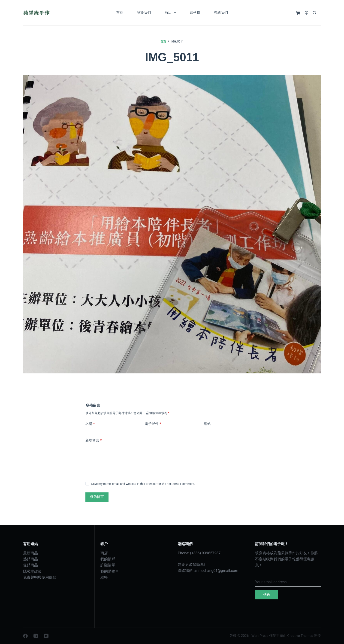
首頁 (120, 12)
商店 (171, 13)
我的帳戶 (108, 559)
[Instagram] (36, 636)
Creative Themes (300, 636)
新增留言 (94, 441)
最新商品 (30, 553)
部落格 (195, 12)
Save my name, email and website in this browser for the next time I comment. (143, 484)
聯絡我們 (221, 12)
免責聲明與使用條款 (40, 577)
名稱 (90, 424)
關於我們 (144, 12)
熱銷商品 (30, 559)
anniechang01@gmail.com (216, 571)
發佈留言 (97, 497)
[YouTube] (46, 636)
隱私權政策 (32, 571)
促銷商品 (30, 565)
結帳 (104, 577)
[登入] (306, 13)
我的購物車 (110, 571)
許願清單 (108, 565)
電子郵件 (153, 424)
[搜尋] (315, 13)
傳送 (267, 595)
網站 (207, 424)
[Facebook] (25, 636)
